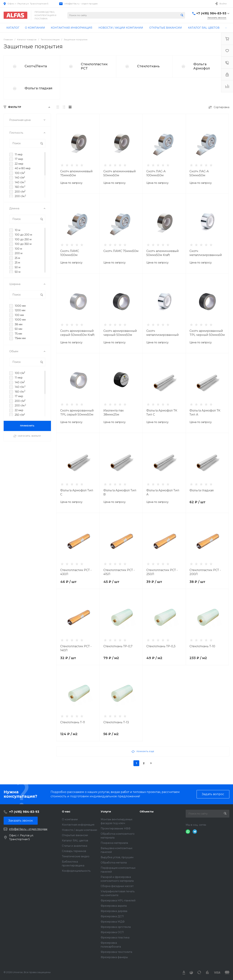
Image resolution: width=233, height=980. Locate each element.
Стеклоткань (148, 66)
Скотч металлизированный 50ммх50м (163, 335)
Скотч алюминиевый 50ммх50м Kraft (163, 253)
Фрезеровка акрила (114, 906)
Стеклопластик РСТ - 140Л (76, 648)
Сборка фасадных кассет (117, 886)
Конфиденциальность (76, 871)
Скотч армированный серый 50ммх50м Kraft (77, 333)
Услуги (106, 811)
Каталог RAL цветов (75, 841)
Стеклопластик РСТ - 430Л (76, 572)
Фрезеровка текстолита (116, 952)
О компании (70, 819)
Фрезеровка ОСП (112, 932)
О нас (66, 811)
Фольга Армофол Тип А (163, 492)
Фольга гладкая (38, 88)
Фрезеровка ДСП (112, 916)
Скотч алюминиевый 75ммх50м (76, 173)
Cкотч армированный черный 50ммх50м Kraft (120, 335)
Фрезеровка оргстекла (116, 927)
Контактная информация (78, 825)
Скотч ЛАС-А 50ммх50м (199, 173)
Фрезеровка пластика (115, 938)
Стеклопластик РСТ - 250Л (162, 572)
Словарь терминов (74, 851)
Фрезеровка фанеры (114, 957)
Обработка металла (114, 863)
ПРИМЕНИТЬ (27, 426)
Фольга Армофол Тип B (120, 492)
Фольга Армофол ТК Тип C (162, 413)
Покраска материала (114, 843)
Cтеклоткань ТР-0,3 (161, 646)
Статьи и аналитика (75, 846)
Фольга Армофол (202, 66)
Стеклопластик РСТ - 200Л (205, 572)
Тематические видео (76, 856)
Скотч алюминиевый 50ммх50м (120, 173)
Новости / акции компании (79, 830)
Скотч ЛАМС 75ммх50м (121, 251)
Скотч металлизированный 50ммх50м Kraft (206, 255)
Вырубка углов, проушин (117, 857)
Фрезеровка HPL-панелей (118, 901)
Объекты (147, 811)
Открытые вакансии (75, 835)
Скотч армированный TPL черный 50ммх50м (207, 333)
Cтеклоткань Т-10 (202, 646)
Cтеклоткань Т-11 (73, 722)
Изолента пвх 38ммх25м (113, 413)
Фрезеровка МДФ (113, 922)
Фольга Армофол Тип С (77, 492)
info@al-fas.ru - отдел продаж (81, 4)
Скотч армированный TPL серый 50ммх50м (77, 413)
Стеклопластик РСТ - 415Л (119, 572)
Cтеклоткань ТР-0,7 (118, 646)
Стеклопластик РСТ (94, 66)
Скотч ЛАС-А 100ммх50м (156, 173)
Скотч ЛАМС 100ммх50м (70, 253)
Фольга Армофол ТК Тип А (205, 413)
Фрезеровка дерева (114, 911)
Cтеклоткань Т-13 (116, 722)
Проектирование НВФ (116, 828)
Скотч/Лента (36, 66)
